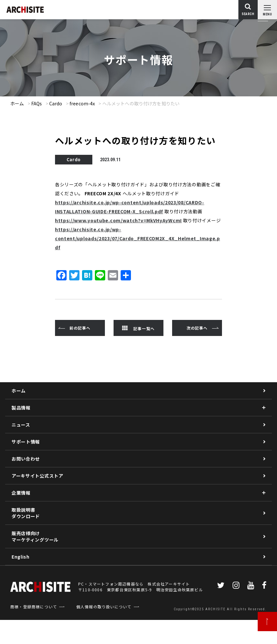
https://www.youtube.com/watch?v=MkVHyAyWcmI (118, 220)
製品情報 (21, 408)
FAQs (37, 103)
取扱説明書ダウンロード (26, 513)
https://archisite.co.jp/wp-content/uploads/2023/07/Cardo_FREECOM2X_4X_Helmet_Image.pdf (138, 238)
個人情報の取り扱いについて (104, 607)
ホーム (17, 103)
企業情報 (21, 493)
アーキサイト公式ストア (37, 476)
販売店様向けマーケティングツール (35, 536)
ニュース (21, 425)
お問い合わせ (26, 459)
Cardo (56, 103)
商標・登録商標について (34, 607)
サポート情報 (26, 442)
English (21, 557)
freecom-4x (82, 103)
